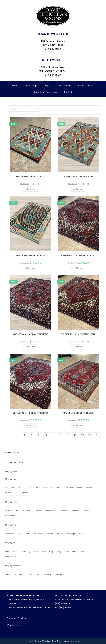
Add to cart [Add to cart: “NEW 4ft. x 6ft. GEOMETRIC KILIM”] (31, 189)
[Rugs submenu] (50, 86)
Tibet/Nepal (71, 534)
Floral (18, 511)
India (28, 534)
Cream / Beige (25, 552)
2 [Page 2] (39, 435)
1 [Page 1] (32, 435)
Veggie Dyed (10, 516)
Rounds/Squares (51, 511)
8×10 (45, 488)
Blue (15, 552)
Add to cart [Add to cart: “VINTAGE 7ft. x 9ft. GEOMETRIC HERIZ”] (78, 347)
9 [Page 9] (61, 435)
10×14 (59, 488)
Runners (8, 493)
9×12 (52, 488)
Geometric (27, 511)
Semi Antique (48, 575)
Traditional (75, 511)
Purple (75, 552)
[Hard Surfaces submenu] (94, 86)
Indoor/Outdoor (21, 493)
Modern (38, 511)
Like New (29, 575)
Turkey (82, 534)
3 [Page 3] (46, 435)
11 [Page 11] (75, 435)
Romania (59, 534)
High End (18, 575)
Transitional (87, 511)
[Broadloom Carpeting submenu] (57, 92)
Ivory (51, 552)
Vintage (59, 575)
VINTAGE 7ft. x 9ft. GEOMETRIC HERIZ (78, 334)
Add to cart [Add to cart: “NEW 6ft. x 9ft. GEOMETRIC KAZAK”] (78, 426)
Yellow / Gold (11, 557)
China (20, 534)
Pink (67, 552)
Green (37, 552)
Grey (44, 552)
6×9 (31, 488)
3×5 (13, 488)
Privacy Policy (14, 625)
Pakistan (49, 534)
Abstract (9, 511)
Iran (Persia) (38, 534)
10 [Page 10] (68, 435)
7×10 (38, 488)
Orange (59, 552)
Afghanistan (10, 534)
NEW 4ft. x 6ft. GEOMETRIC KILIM (31, 177)
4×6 (19, 488)
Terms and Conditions (17, 618)
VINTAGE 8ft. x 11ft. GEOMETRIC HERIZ (78, 255)
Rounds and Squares (84, 488)
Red (82, 552)
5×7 (25, 488)
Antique (8, 575)
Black (7, 552)
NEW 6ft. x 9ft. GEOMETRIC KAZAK (78, 413)
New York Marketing (71, 641)
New (37, 575)
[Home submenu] (19, 86)
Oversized (69, 488)
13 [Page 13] (90, 435)
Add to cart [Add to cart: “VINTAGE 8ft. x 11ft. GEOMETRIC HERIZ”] (78, 268)
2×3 (7, 488)
